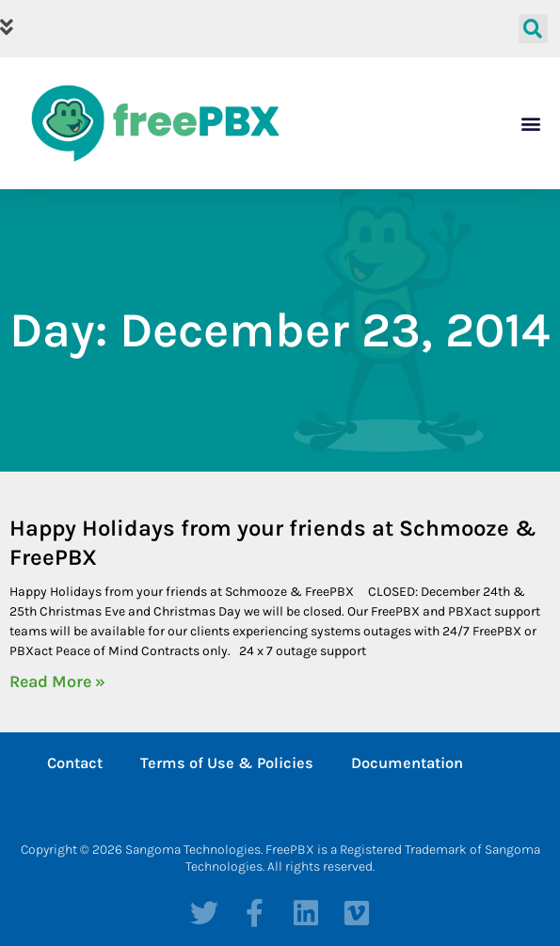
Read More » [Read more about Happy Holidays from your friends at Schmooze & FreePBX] (57, 681)
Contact (75, 763)
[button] (252, 29)
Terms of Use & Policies (227, 763)
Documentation (407, 763)
